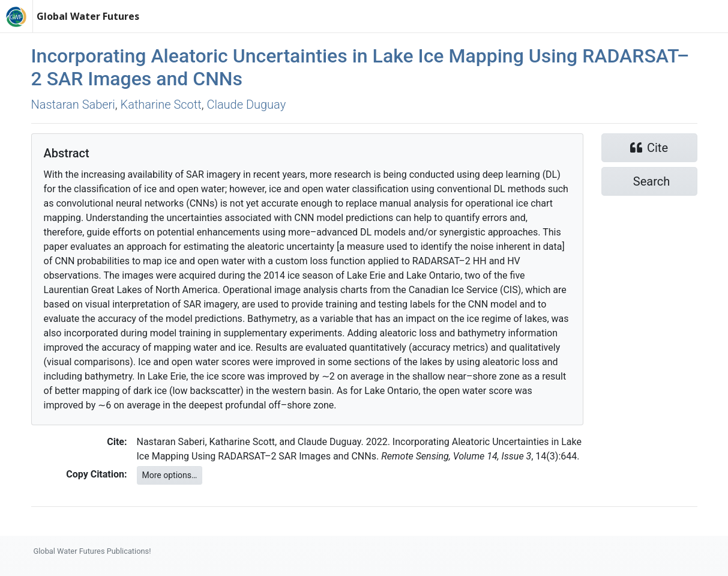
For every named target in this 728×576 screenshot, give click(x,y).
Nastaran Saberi (73, 105)
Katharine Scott (161, 105)
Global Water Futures (88, 16)
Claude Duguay (246, 105)
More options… (170, 475)
